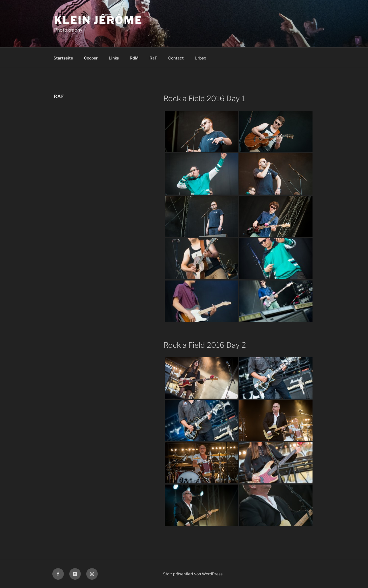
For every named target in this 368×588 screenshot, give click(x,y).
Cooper (91, 58)
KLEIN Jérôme (98, 20)
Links (114, 58)
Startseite (63, 58)
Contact (176, 58)
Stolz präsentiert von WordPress (193, 574)
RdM (134, 58)
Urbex (200, 58)
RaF (153, 58)
